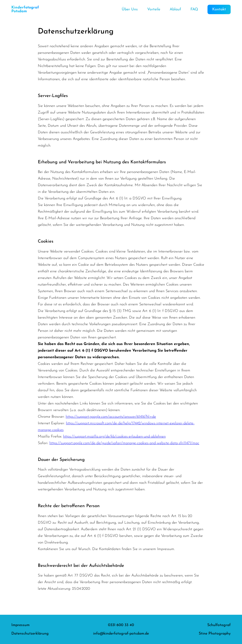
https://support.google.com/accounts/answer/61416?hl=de (111, 417)
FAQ (194, 9)
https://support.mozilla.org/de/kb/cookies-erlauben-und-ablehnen (114, 437)
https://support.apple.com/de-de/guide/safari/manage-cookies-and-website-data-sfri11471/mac (124, 443)
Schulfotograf (219, 625)
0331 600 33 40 (121, 625)
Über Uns (130, 9)
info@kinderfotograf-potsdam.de (121, 634)
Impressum (20, 625)
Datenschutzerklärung (30, 634)
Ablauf (175, 9)
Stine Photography (215, 634)
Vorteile (154, 9)
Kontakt (219, 9)
